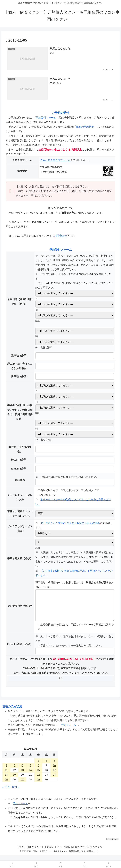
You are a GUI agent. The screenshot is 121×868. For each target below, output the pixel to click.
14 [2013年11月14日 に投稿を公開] (30, 776)
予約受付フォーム (46, 118)
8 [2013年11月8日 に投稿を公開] (38, 771)
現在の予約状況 (85, 127)
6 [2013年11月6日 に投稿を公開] (22, 771)
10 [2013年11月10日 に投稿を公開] (54, 771)
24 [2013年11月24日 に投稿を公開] (54, 780)
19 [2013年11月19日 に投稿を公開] (14, 780)
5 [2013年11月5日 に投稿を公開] (14, 771)
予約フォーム (69, 731)
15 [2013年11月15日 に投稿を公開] (38, 776)
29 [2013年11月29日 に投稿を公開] (38, 785)
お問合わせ (61, 236)
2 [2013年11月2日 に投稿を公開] (46, 766)
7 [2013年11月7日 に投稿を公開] (30, 771)
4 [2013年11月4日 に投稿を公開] (6, 771)
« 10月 (6, 793)
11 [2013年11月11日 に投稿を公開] (6, 776)
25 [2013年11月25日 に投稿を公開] (6, 785)
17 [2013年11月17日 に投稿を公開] (54, 776)
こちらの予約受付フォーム (55, 160)
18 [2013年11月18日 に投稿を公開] (6, 780)
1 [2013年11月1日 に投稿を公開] (38, 766)
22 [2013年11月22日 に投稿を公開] (38, 780)
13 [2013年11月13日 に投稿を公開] (22, 776)
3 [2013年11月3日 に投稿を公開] (54, 766)
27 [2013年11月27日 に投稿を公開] (22, 785)
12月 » (16, 793)
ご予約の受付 (60, 113)
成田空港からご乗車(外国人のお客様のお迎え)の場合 (70, 523)
